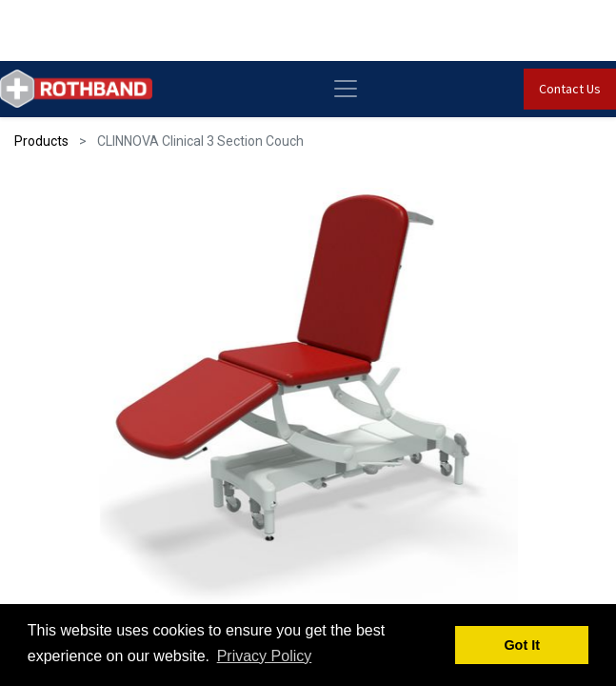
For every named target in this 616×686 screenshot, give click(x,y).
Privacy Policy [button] (265, 656)
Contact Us (570, 89)
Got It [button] (522, 645)
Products (41, 141)
